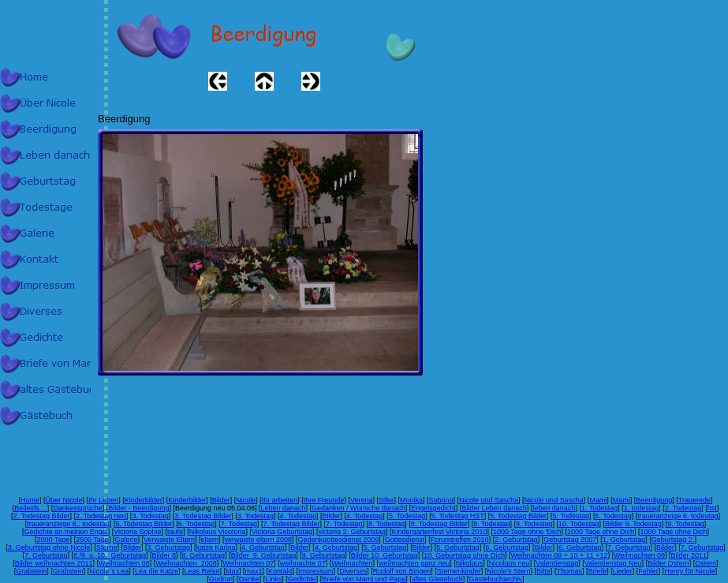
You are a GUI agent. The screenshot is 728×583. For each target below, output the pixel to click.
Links (273, 579)
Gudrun (221, 579)
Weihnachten (352, 563)
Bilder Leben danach (494, 508)
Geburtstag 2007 (570, 540)
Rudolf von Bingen (402, 571)
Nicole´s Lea (109, 571)
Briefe (598, 571)
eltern (209, 540)
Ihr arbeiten (280, 500)
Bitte (543, 571)
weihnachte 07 (303, 563)
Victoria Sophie (137, 532)
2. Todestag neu (101, 516)
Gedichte (302, 579)
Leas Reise (202, 571)
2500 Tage (92, 540)
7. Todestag (239, 524)
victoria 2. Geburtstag (352, 532)
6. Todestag (613, 516)
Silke (386, 500)
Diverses (353, 571)
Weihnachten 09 (639, 555)
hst (712, 508)
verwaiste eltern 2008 (259, 540)
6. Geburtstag (507, 547)
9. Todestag (534, 524)
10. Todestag (579, 524)
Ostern (706, 563)
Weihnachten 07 (248, 563)
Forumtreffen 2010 (460, 540)
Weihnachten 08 (124, 563)
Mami (598, 500)
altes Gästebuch (437, 579)
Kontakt (280, 571)
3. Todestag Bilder (203, 516)
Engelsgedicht (433, 508)
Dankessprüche (78, 508)
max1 (254, 571)
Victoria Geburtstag (282, 532)
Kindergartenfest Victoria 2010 (439, 532)
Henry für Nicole (690, 571)
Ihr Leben (103, 500)
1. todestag (642, 508)
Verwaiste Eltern (169, 540)
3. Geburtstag (168, 547)
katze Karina (216, 547)
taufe (175, 532)
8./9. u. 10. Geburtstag (110, 555)
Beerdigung (654, 500)
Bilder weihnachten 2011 (54, 563)
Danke (249, 579)
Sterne (107, 547)
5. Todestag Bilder (518, 516)
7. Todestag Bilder (292, 524)
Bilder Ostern (668, 563)
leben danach (554, 508)
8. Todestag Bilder (439, 524)
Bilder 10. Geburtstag (385, 555)
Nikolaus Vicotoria (218, 532)
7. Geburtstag (629, 547)
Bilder (221, 500)
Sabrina (441, 500)
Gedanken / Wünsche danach (358, 508)
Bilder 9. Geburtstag (264, 555)
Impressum (316, 571)
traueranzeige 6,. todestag (68, 524)
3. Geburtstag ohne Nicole (49, 547)
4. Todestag (298, 516)
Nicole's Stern (508, 571)
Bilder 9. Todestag (633, 524)
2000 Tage (54, 540)
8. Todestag (386, 524)
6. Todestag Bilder (144, 524)
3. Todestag (150, 516)
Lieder (623, 571)
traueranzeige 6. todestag (678, 516)
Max (232, 571)
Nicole (246, 500)
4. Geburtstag (263, 547)
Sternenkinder (459, 571)
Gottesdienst (405, 540)
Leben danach (283, 508)
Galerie (126, 540)
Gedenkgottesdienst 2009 (339, 540)
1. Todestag (599, 508)
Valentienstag (557, 563)
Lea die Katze (157, 571)
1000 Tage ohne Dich (601, 532)
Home (30, 500)
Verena (362, 500)
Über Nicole (64, 500)
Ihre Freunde (324, 500)
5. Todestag (407, 516)
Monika (411, 500)
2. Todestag (683, 508)
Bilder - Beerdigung (138, 508)
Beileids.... (31, 508)
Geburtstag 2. (673, 540)
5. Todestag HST (458, 516)
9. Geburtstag (324, 555)
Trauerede (694, 500)
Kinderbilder (144, 500)
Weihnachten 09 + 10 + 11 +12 (559, 555)
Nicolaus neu (510, 563)
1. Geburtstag (624, 540)
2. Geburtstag (516, 540)
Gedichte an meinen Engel (66, 532)
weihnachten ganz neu (414, 563)
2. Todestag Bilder (42, 516)
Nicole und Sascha (489, 500)
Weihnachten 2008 (186, 563)
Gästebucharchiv (495, 579)
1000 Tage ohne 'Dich (527, 532)
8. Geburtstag (204, 555)
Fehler (648, 571)
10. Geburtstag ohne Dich (464, 555)
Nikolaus (470, 563)
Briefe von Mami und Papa (364, 579)
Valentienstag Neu (613, 563)
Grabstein (31, 571)
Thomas (570, 571)
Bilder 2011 (689, 555)
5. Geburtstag (385, 547)
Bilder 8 (164, 555)
